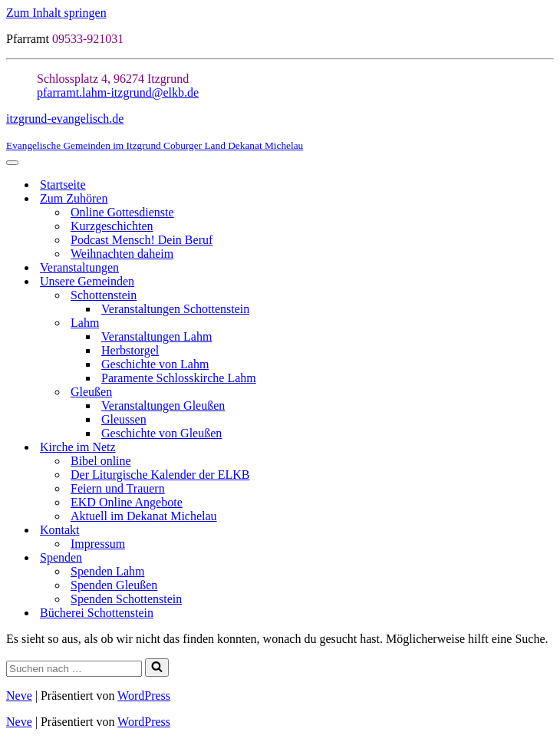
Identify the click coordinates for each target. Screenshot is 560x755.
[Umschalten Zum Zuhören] (546, 199)
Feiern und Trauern (118, 488)
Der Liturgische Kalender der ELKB (160, 475)
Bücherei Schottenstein (97, 613)
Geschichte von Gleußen (161, 433)
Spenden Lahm (107, 571)
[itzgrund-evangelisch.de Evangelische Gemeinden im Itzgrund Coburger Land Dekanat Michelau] (280, 132)
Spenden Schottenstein (126, 599)
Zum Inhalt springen (56, 13)
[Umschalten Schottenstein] (546, 296)
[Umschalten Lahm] (546, 323)
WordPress (144, 696)
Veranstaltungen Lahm (156, 336)
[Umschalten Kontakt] (546, 531)
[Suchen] (74, 669)
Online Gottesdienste (122, 212)
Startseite (63, 185)
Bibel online (101, 461)
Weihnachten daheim (122, 254)
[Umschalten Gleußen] (546, 392)
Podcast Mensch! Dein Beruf (142, 240)
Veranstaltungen (79, 267)
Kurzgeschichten (112, 226)
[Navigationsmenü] (12, 163)
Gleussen (124, 419)
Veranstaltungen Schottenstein (175, 309)
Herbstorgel (130, 350)
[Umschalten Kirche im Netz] (546, 448)
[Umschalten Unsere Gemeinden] (546, 282)
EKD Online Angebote (127, 502)
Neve (19, 696)
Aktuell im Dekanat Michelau (144, 516)
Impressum (98, 544)
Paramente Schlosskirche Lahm (179, 378)
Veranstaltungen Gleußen (163, 406)
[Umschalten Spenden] (546, 558)
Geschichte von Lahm (155, 364)
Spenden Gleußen (114, 585)
